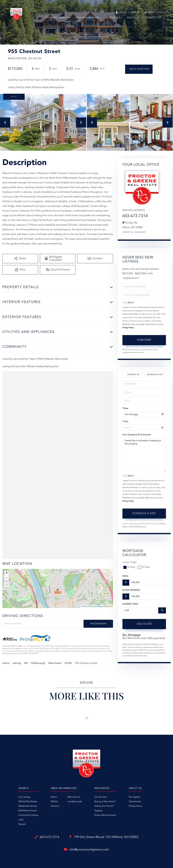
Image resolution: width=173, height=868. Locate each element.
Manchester (55, 663)
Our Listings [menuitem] (24, 797)
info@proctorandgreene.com (86, 850)
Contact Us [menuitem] (154, 18)
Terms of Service (136, 527)
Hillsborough (38, 663)
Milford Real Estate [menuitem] (28, 802)
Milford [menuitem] (54, 802)
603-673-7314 (135, 216)
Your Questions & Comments (137, 435)
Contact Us (128, 232)
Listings (17, 663)
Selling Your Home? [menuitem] (104, 806)
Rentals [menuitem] (22, 824)
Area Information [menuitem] (87, 18)
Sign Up (135, 13)
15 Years (144, 567)
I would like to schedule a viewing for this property (144, 455)
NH (26, 663)
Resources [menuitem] (113, 18)
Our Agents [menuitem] (134, 797)
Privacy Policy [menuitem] (135, 806)
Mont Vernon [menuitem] (74, 797)
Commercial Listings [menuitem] (28, 815)
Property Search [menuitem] (57, 18)
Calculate (144, 624)
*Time (125, 422)
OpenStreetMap (96, 606)
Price (125, 576)
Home (6, 663)
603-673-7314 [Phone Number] (153, 12)
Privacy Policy (128, 328)
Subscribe (144, 340)
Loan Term (129, 563)
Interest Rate (130, 604)
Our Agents (140, 232)
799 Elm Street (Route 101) (104, 837)
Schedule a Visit (155, 375)
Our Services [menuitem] (101, 797)
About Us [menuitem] (133, 18)
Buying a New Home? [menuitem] (105, 802)
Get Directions (98, 624)
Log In (121, 13)
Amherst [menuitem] (55, 806)
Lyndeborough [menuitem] (75, 802)
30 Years (130, 567)
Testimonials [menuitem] (135, 802)
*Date (125, 409)
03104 (68, 663)
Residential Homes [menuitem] (28, 806)
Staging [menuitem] (98, 811)
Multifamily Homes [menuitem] (28, 811)
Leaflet (84, 606)
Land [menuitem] (21, 820)
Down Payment (131, 590)
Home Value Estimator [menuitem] (105, 815)
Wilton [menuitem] (54, 797)
